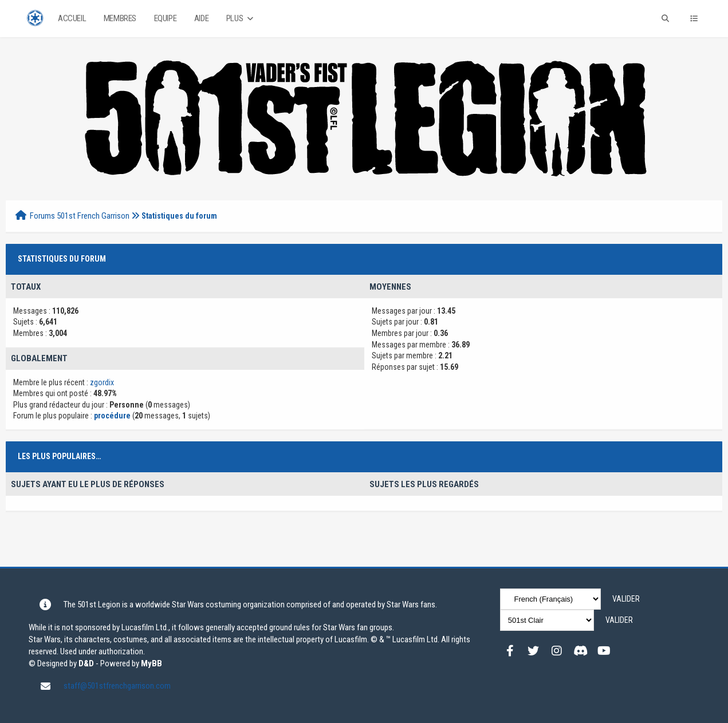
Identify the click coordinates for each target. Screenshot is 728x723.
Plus (241, 19)
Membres (120, 18)
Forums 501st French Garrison (80, 216)
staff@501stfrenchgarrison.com (117, 686)
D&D (86, 663)
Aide (201, 18)
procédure (113, 416)
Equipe (166, 18)
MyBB (151, 663)
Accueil (72, 18)
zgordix (102, 382)
